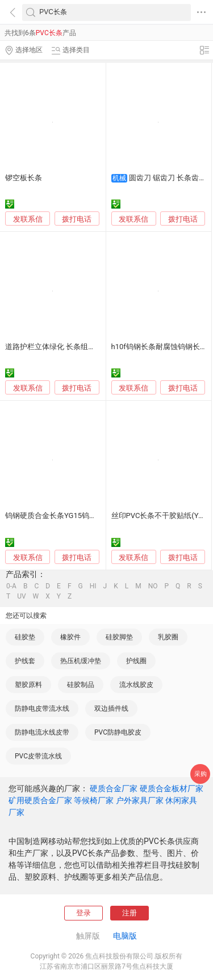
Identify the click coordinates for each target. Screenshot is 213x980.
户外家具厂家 (140, 800)
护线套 (25, 661)
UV (21, 596)
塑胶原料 (28, 685)
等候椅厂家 (94, 800)
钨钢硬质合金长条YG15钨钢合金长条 (66, 516)
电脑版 (125, 936)
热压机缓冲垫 (81, 661)
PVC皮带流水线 (38, 756)
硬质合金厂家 (114, 788)
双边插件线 (111, 709)
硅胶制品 (81, 685)
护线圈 (136, 661)
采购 (201, 774)
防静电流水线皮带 (42, 732)
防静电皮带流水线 (42, 709)
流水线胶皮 (136, 685)
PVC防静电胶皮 (118, 732)
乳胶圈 (168, 637)
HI (93, 586)
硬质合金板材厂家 (172, 788)
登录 (83, 913)
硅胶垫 (25, 637)
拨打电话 (77, 219)
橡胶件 (70, 637)
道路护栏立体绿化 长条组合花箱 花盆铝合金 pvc (84, 347)
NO (153, 586)
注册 (130, 913)
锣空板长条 (24, 178)
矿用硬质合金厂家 (40, 800)
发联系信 (28, 219)
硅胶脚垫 (119, 637)
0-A (11, 586)
